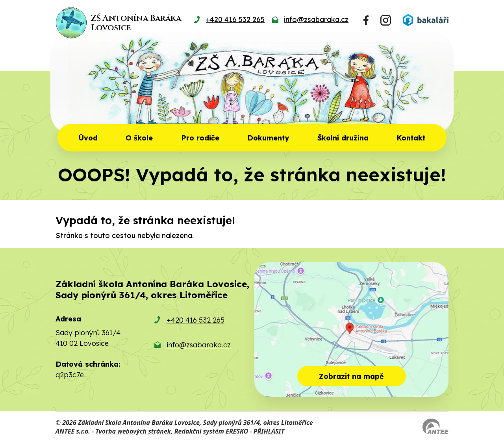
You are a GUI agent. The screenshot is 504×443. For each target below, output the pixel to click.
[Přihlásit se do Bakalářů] (426, 20)
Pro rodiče (200, 138)
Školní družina (343, 138)
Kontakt (411, 138)
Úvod (88, 138)
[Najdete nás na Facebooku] (366, 20)
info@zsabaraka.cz (199, 345)
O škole (139, 138)
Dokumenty (268, 138)
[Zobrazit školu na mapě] (351, 329)
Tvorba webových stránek (133, 431)
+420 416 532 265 (195, 320)
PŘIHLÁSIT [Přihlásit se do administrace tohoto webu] (269, 431)
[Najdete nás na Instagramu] (386, 20)
